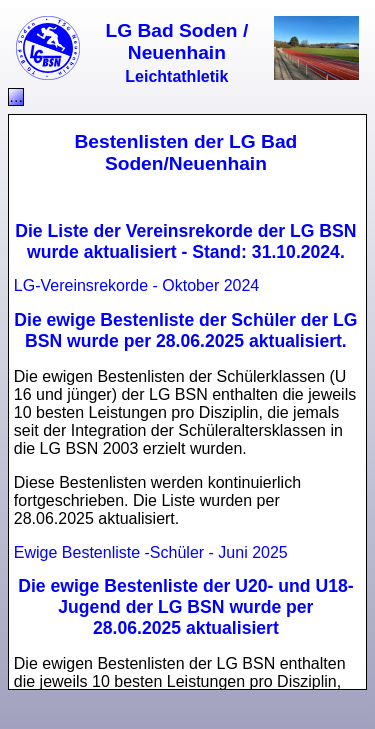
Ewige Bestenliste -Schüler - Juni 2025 (151, 552)
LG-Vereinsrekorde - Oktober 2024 (136, 285)
